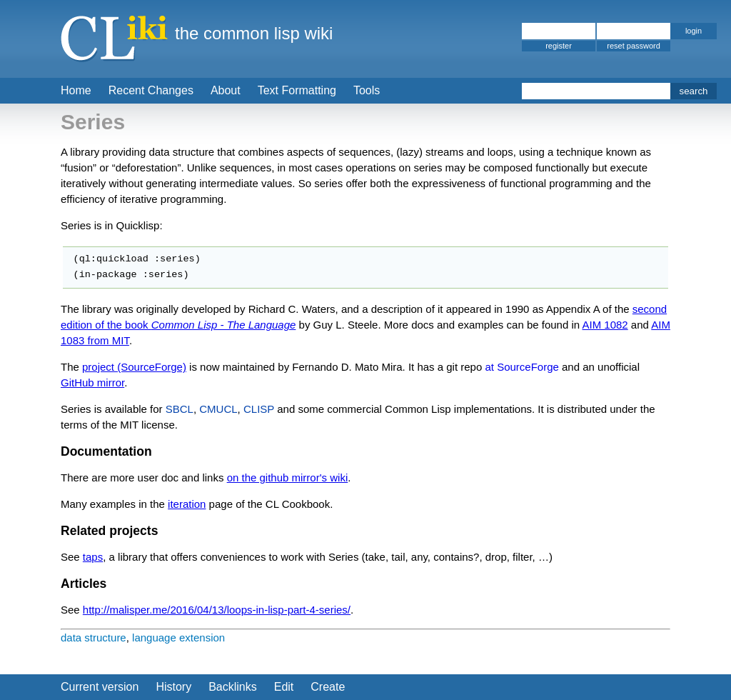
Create (328, 687)
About (226, 90)
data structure (94, 637)
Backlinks (233, 687)
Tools (367, 90)
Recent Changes (151, 90)
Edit (284, 687)
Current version (100, 687)
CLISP (259, 409)
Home (76, 90)
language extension (178, 637)
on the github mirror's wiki (288, 477)
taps (93, 557)
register (559, 46)
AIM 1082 (605, 325)
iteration (187, 504)
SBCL (180, 409)
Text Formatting (297, 90)
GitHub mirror (92, 382)
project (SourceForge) (134, 367)
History (173, 687)
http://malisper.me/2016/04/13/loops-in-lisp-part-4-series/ (217, 610)
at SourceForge (521, 367)
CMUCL (218, 409)
